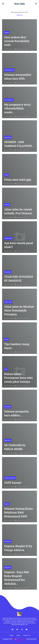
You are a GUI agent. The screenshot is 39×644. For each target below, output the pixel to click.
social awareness (10, 478)
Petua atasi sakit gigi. (18, 180)
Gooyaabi (20, 641)
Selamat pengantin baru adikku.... (16, 413)
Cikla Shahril (10, 49)
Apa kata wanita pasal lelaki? (19, 245)
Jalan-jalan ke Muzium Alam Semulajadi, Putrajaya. (19, 310)
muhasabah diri (9, 70)
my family (8, 407)
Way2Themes (21, 639)
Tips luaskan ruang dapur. (17, 346)
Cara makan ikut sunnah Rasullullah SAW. (17, 41)
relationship (9, 238)
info (6, 369)
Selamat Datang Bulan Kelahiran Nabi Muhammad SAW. (19, 512)
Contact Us (27, 635)
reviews (7, 205)
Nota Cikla (19, 4)
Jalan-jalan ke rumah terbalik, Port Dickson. (18, 211)
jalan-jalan (8, 302)
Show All (19, 15)
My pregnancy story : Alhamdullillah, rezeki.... (18, 108)
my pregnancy (9, 100)
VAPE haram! (13, 483)
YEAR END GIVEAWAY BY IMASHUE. (19, 279)
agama (7, 33)
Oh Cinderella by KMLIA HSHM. (15, 447)
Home (11, 635)
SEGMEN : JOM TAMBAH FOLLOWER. (18, 144)
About (18, 635)
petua (7, 175)
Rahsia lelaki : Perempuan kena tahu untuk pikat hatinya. (18, 378)
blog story (8, 137)
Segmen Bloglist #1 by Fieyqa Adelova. (18, 548)
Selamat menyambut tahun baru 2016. (18, 77)
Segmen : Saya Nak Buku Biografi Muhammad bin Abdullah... (17, 578)
